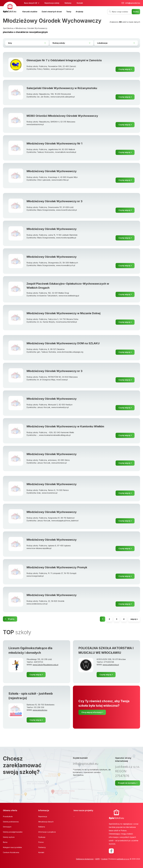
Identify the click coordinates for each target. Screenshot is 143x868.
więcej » (134, 619)
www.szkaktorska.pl (111, 665)
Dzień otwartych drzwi (52, 12)
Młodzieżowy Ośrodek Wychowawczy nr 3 (54, 201)
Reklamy (68, 3)
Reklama (42, 827)
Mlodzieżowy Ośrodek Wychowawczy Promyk (57, 567)
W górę (11, 619)
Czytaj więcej (124, 69)
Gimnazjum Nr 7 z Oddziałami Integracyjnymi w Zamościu (64, 60)
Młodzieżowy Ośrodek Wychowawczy (31, 28)
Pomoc (41, 842)
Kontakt (80, 3)
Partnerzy (42, 847)
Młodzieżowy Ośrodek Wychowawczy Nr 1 (54, 143)
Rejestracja (43, 816)
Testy (69, 12)
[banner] (10, 7)
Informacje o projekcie (47, 832)
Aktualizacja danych (46, 822)
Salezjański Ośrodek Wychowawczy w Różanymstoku (62, 88)
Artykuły (79, 12)
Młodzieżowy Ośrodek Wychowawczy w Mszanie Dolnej (63, 313)
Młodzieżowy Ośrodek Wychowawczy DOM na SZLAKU (63, 343)
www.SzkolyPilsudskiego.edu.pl (45, 665)
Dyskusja (42, 837)
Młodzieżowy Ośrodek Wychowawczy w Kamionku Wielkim (65, 426)
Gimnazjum (7, 827)
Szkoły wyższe (9, 837)
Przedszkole (8, 816)
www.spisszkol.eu (40, 710)
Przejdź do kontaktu (127, 783)
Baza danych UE (31, 3)
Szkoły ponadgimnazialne (13, 832)
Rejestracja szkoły (52, 3)
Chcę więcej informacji (91, 712)
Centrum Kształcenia (11, 852)
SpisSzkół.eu (8, 28)
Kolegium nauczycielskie (12, 847)
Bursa (5, 842)
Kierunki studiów (30, 12)
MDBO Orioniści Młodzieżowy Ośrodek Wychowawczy (62, 116)
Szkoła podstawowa (11, 822)
